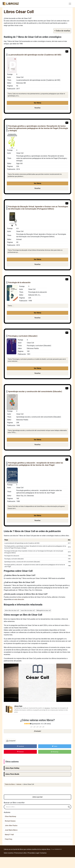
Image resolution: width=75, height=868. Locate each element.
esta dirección (19, 599)
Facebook (20, 746)
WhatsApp (55, 752)
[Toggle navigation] (70, 4)
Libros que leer (38, 797)
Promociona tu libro (21, 853)
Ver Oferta (37, 103)
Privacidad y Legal (33, 853)
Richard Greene (10, 821)
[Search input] (37, 807)
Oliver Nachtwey (10, 816)
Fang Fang (8, 839)
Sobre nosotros (9, 853)
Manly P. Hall (9, 835)
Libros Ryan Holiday (12, 768)
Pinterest (20, 752)
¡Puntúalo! (37, 731)
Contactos (43, 853)
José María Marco (11, 830)
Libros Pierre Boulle (12, 774)
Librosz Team (18, 706)
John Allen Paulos (11, 826)
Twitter (55, 746)
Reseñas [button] (38, 108)
